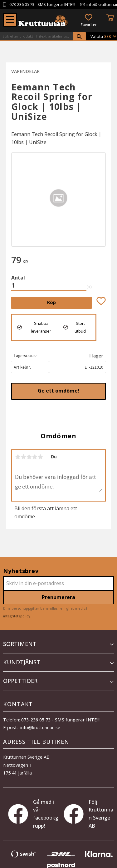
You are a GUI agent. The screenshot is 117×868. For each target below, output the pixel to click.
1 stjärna (18, 457)
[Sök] (79, 37)
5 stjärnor (40, 457)
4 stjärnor (35, 457)
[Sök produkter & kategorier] (36, 36)
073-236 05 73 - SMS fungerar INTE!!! (60, 720)
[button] (10, 20)
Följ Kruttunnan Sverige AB (88, 814)
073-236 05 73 (22, 5)
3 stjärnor (29, 457)
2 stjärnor (23, 457)
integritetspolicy (17, 616)
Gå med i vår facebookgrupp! (33, 814)
